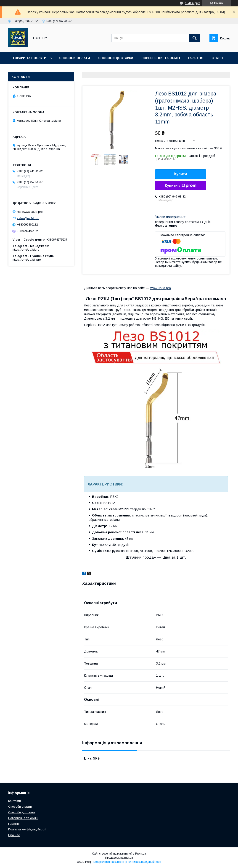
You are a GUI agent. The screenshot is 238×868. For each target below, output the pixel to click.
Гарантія (196, 58)
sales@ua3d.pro (28, 218)
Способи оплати (75, 58)
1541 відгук (192, 3)
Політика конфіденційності (27, 829)
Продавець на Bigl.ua (119, 858)
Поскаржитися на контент (108, 862)
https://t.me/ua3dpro (26, 250)
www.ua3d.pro (161, 288)
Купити (181, 174)
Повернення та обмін (161, 58)
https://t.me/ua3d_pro (27, 260)
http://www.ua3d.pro (30, 212)
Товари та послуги (29, 58)
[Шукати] (195, 38)
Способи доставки (116, 58)
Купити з (180, 186)
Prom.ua (141, 854)
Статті (217, 58)
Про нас (45, 70)
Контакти (21, 70)
